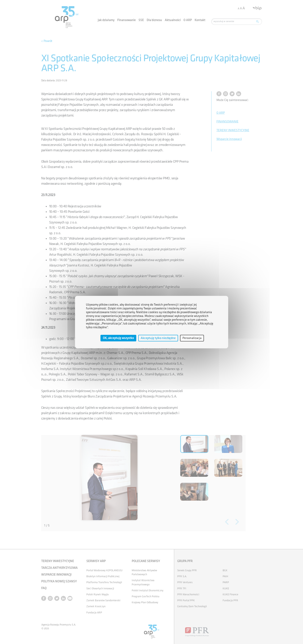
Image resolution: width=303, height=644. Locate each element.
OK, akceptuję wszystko (118, 338)
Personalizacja (192, 338)
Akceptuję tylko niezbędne (158, 338)
